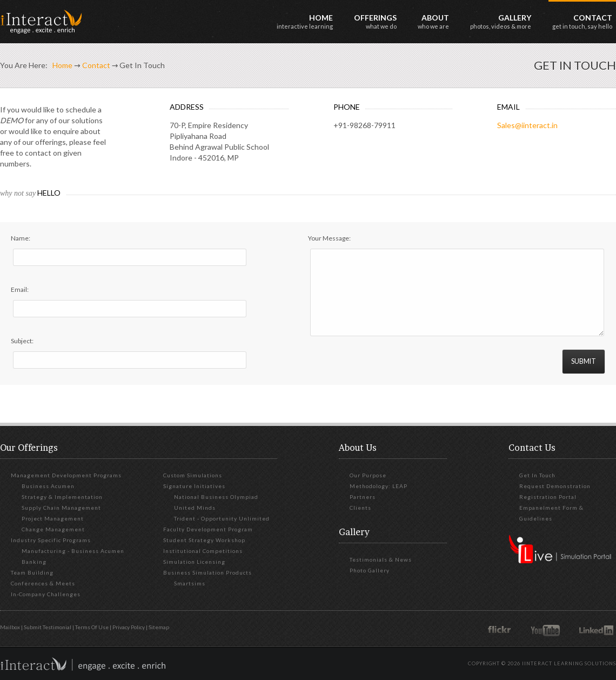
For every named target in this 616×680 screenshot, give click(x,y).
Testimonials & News (381, 559)
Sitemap (159, 627)
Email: (20, 289)
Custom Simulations (193, 475)
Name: (21, 238)
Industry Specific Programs (51, 540)
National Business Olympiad (216, 497)
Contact (582, 21)
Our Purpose (368, 475)
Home (305, 21)
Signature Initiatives (194, 486)
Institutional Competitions (203, 551)
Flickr (501, 630)
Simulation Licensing (194, 562)
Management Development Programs (66, 475)
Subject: (22, 341)
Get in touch (537, 475)
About (433, 21)
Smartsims (190, 583)
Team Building (32, 572)
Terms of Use (92, 627)
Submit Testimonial (48, 627)
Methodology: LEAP (379, 486)
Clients (360, 508)
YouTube (547, 630)
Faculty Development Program (208, 529)
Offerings (375, 21)
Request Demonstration (555, 486)
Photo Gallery (370, 570)
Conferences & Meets (43, 583)
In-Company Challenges (46, 594)
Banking (34, 562)
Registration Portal (548, 497)
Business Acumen (48, 486)
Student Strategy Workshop (204, 540)
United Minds (195, 508)
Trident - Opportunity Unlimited (222, 518)
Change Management (53, 529)
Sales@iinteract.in (527, 125)
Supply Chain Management (61, 508)
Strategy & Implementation (62, 497)
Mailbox (10, 627)
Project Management (53, 518)
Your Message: (329, 238)
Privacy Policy (129, 627)
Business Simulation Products (207, 572)
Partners (363, 497)
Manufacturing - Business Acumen (73, 551)
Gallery (501, 21)
